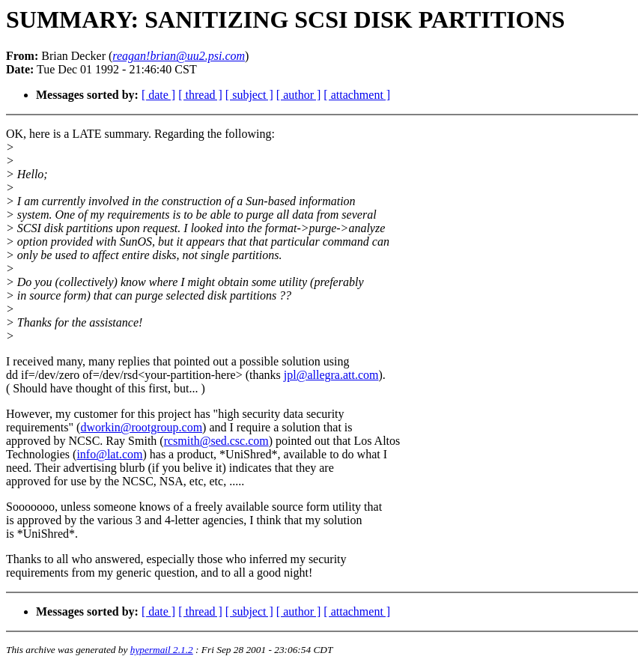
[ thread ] (200, 95)
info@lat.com (109, 454)
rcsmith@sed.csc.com (216, 441)
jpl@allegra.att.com (331, 375)
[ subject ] (249, 95)
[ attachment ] (357, 95)
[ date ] (158, 95)
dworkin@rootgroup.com (141, 427)
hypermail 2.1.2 (162, 650)
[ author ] (299, 95)
